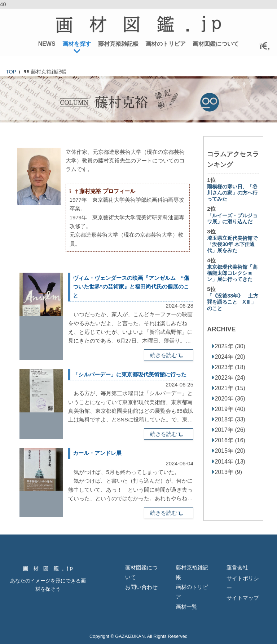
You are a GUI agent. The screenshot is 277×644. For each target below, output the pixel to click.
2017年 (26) (230, 430)
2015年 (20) (230, 451)
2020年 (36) (230, 399)
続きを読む (169, 355)
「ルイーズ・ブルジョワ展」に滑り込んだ (232, 218)
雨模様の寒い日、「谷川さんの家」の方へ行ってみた (232, 193)
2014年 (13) (230, 462)
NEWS (47, 44)
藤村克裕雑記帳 (118, 44)
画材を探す (77, 44)
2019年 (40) (230, 409)
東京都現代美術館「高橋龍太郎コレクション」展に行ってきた (232, 273)
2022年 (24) (230, 378)
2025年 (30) (230, 346)
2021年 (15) (230, 388)
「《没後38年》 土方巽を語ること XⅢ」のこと (233, 302)
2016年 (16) (230, 440)
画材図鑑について (216, 44)
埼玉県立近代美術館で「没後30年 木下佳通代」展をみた (232, 244)
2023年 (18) (230, 367)
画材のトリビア (166, 44)
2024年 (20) (230, 357)
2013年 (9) (228, 472)
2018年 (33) (230, 419)
